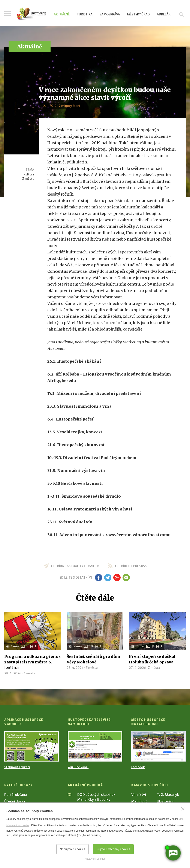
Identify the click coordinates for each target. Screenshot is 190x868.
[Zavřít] (183, 809)
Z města (28, 179)
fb (99, 578)
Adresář (164, 14)
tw (108, 578)
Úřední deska (15, 801)
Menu (7, 13)
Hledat (181, 14)
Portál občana (16, 795)
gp (117, 578)
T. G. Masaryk (168, 795)
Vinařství (139, 795)
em (126, 578)
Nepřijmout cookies (73, 849)
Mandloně (139, 801)
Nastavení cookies (95, 859)
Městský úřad (138, 14)
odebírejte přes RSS (131, 566)
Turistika (85, 14)
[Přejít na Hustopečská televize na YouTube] (95, 746)
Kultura (29, 174)
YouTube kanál (78, 767)
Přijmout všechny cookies (113, 849)
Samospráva (110, 14)
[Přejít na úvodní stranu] (31, 14)
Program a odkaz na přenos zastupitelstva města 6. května (32, 662)
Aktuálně (62, 14)
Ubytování (165, 801)
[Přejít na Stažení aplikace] (31, 746)
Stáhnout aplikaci (17, 767)
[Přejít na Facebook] (159, 746)
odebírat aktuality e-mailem (75, 566)
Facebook (138, 767)
